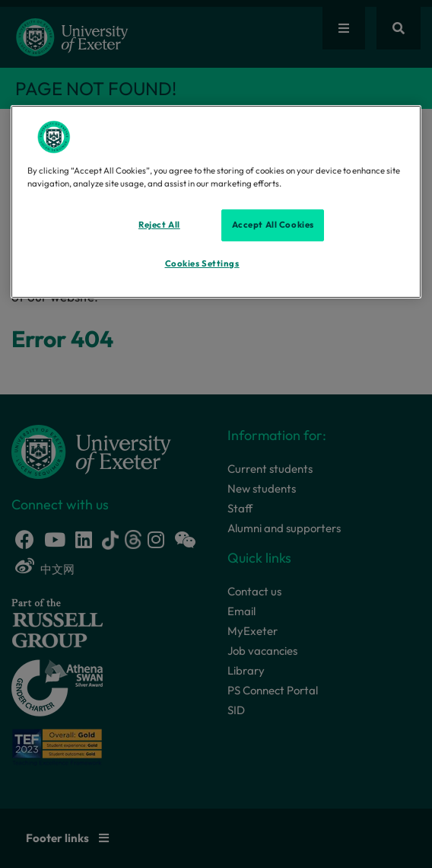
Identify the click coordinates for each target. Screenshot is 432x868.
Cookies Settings (202, 263)
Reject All (159, 225)
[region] (216, 202)
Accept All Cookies (273, 225)
